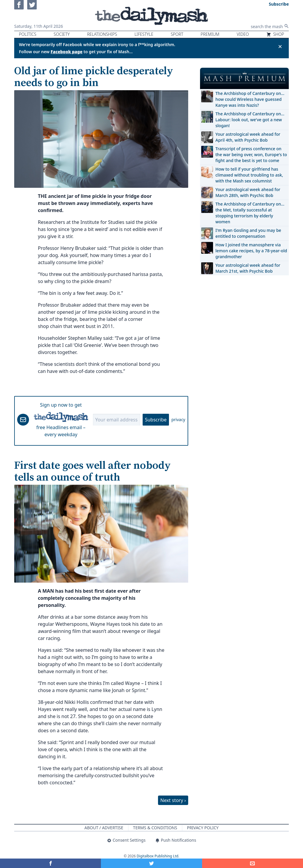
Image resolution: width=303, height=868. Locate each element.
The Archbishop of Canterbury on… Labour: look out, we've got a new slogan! (250, 120)
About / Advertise (104, 828)
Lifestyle (144, 34)
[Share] (253, 863)
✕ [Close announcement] (280, 46)
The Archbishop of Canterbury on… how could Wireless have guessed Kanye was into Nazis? (250, 99)
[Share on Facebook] (50, 863)
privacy (178, 420)
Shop (275, 34)
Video (243, 34)
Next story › (173, 800)
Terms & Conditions (155, 828)
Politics (28, 34)
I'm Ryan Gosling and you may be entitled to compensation (248, 233)
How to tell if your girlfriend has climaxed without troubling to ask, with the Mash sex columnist (249, 175)
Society (62, 34)
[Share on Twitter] (151, 863)
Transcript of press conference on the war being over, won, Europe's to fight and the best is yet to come (251, 155)
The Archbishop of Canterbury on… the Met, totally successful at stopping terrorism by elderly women (250, 213)
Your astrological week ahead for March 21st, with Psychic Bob (248, 268)
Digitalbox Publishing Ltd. (158, 856)
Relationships (102, 34)
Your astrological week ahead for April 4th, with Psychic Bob (248, 137)
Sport (177, 34)
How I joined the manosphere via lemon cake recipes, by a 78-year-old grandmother (251, 251)
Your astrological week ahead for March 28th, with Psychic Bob (248, 192)
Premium (210, 34)
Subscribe (156, 420)
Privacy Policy (203, 828)
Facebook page (67, 52)
